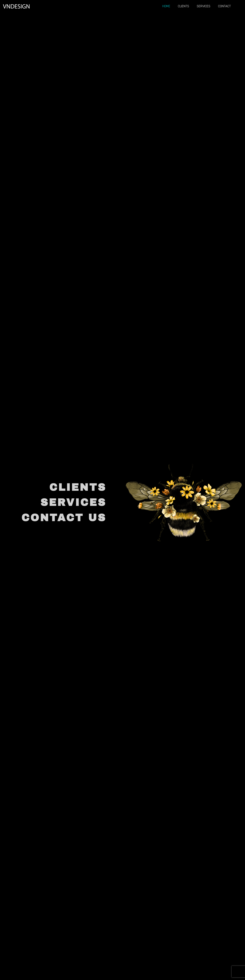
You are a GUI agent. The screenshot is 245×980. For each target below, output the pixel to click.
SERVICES (73, 502)
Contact (224, 6)
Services (204, 6)
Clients (183, 6)
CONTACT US (64, 518)
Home (166, 6)
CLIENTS (78, 487)
